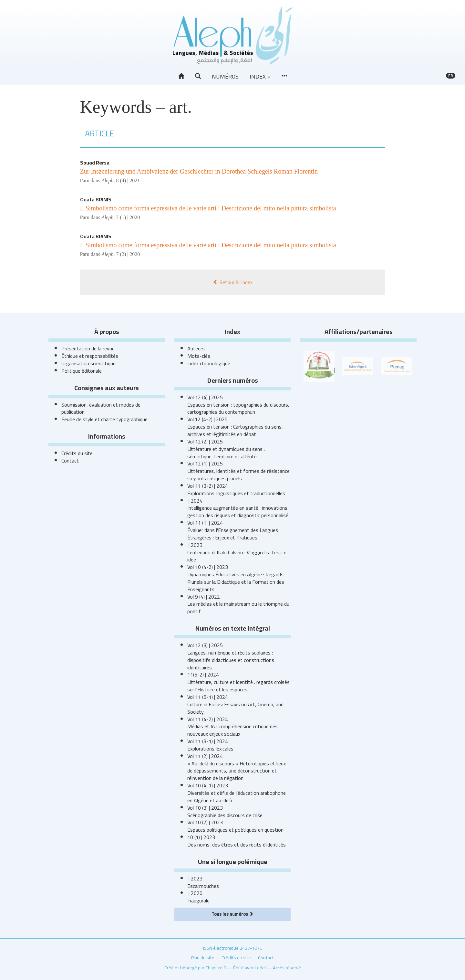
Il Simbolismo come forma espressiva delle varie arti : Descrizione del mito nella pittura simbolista (208, 208)
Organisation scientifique (88, 363)
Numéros (225, 76)
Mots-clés (199, 356)
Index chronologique (209, 363)
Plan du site (203, 958)
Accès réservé (287, 968)
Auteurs (196, 348)
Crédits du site (77, 453)
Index (260, 76)
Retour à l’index (233, 282)
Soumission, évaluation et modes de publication (101, 408)
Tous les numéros (232, 914)
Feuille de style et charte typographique (104, 419)
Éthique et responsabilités (90, 356)
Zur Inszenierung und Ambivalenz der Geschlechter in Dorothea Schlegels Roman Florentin (199, 171)
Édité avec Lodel (249, 968)
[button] (198, 76)
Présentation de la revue (88, 348)
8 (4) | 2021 (128, 181)
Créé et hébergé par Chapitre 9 (195, 968)
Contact (70, 461)
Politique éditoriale (82, 371)
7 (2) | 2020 (128, 254)
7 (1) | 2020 (128, 217)
